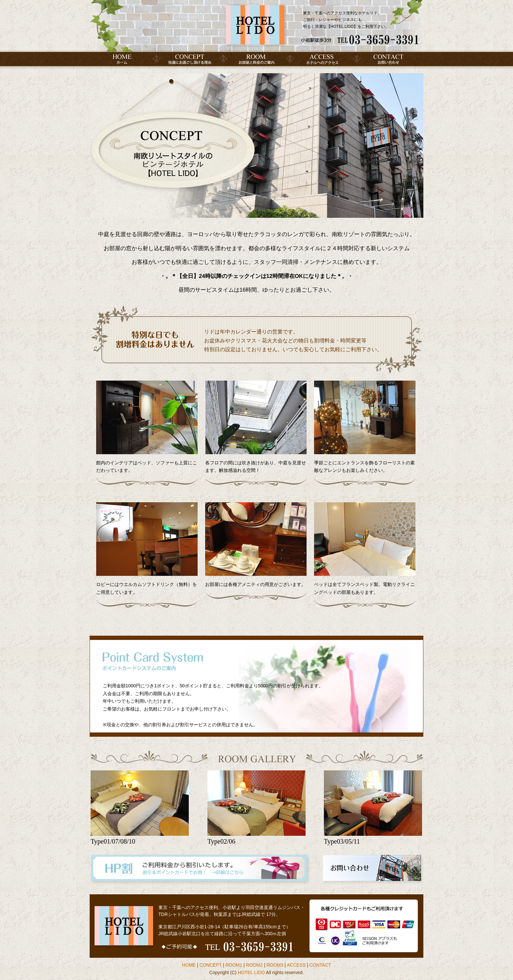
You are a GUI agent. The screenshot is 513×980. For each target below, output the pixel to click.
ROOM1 (234, 965)
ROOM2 (254, 965)
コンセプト (190, 59)
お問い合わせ (390, 59)
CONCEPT (210, 965)
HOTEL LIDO (251, 972)
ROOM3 (275, 965)
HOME (123, 59)
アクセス (323, 59)
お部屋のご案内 (256, 59)
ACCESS (296, 965)
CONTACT (320, 965)
